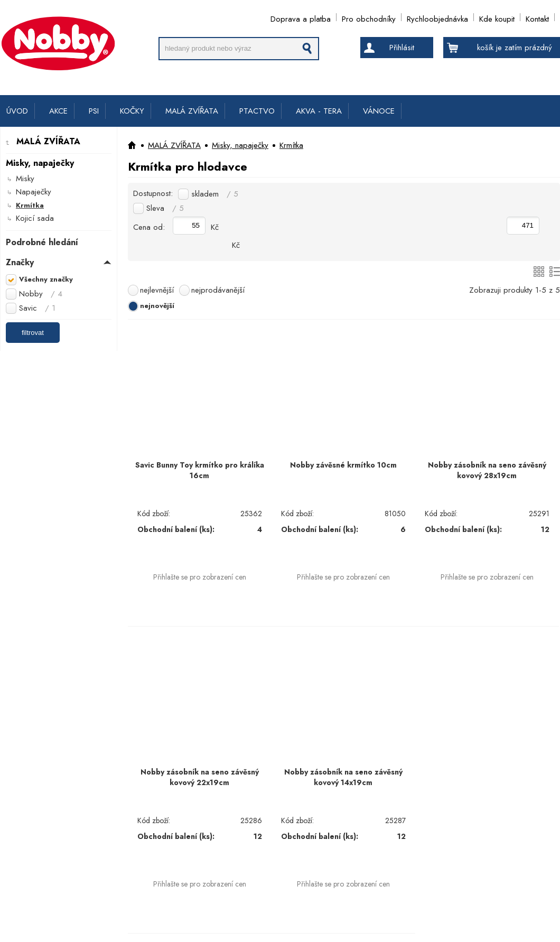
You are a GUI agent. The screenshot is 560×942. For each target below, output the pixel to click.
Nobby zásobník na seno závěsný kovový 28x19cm (487, 470)
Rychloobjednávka (437, 17)
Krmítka (30, 205)
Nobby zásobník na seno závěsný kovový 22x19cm (200, 777)
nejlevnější (157, 290)
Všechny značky (46, 279)
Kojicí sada (35, 218)
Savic (37, 308)
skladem (215, 194)
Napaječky (34, 192)
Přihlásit (402, 48)
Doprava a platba (301, 17)
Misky (25, 179)
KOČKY (132, 111)
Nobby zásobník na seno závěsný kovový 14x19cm (343, 777)
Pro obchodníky (369, 17)
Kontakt (537, 17)
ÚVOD (17, 111)
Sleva (165, 208)
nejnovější (157, 306)
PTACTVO (257, 111)
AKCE (58, 111)
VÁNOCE (379, 111)
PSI (94, 111)
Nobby (41, 294)
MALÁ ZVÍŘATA (192, 111)
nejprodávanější (218, 290)
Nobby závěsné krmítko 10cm (343, 465)
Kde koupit (497, 17)
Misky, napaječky (240, 145)
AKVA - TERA (319, 111)
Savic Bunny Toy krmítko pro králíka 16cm (200, 470)
